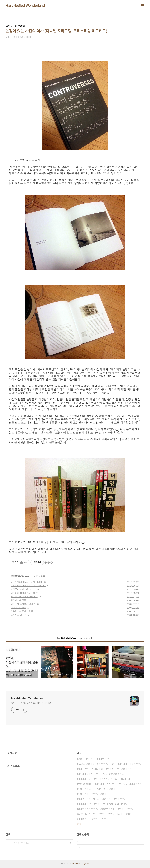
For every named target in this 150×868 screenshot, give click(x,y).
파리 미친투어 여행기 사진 (120, 769)
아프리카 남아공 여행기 (131, 784)
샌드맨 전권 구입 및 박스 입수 (24, 597)
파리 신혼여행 (100, 819)
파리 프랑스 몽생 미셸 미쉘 (90, 769)
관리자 (86, 864)
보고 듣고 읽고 (17, 576)
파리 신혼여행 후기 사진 (115, 774)
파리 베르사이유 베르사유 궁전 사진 (94, 799)
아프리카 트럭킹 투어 (106, 784)
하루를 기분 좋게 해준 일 (22, 611)
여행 (80, 759)
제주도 (90, 759)
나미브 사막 (103, 759)
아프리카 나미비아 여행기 (131, 764)
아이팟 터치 (83, 819)
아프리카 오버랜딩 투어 (89, 774)
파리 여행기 (121, 799)
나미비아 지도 (84, 779)
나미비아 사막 (84, 804)
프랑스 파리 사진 (86, 789)
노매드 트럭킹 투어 (87, 814)
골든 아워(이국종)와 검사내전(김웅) (27, 582)
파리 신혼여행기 (127, 809)
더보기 (79, 824)
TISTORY (76, 864)
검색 (70, 843)
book (27, 576)
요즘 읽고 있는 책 (19, 615)
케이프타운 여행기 (107, 789)
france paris (84, 784)
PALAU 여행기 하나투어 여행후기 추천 (96, 764)
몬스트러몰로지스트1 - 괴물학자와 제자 (29, 586)
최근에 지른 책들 (18, 600)
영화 (102, 814)
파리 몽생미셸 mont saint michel (112, 804)
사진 (129, 814)
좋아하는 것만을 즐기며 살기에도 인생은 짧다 (32, 703)
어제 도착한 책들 (18, 608)
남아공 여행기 (116, 814)
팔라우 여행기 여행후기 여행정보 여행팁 (96, 809)
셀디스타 (126, 779)
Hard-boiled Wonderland (25, 6)
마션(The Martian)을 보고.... (23, 589)
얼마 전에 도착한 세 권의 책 (23, 604)
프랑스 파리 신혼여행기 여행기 (92, 794)
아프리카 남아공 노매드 (106, 779)
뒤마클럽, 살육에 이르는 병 (23, 593)
